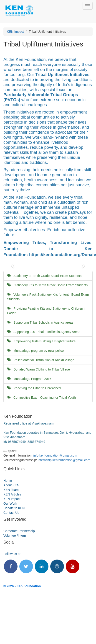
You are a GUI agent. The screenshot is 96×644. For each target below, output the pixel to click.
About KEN (11, 485)
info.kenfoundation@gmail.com (55, 455)
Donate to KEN (14, 508)
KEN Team (11, 490)
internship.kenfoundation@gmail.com (64, 460)
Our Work (10, 503)
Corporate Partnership (19, 531)
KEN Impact (15, 32)
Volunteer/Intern (15, 536)
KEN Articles (12, 494)
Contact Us (11, 513)
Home (8, 481)
